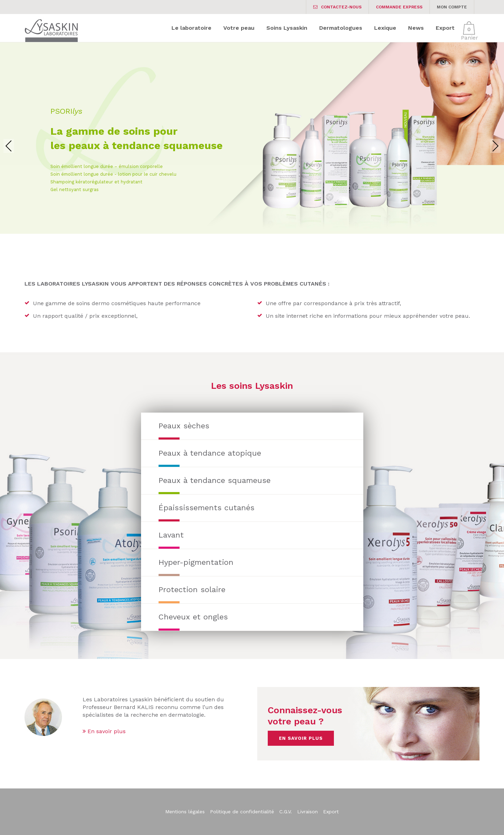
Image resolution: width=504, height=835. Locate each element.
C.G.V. (286, 812)
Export (331, 812)
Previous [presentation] (9, 146)
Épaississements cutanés (206, 508)
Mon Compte (452, 7)
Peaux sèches (184, 426)
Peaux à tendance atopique (210, 453)
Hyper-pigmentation (196, 562)
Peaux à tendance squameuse (215, 480)
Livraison (307, 812)
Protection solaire (192, 590)
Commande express (399, 7)
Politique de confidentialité (242, 812)
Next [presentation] (495, 146)
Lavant (171, 535)
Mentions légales (185, 812)
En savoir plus (104, 731)
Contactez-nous (337, 7)
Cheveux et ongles (193, 617)
